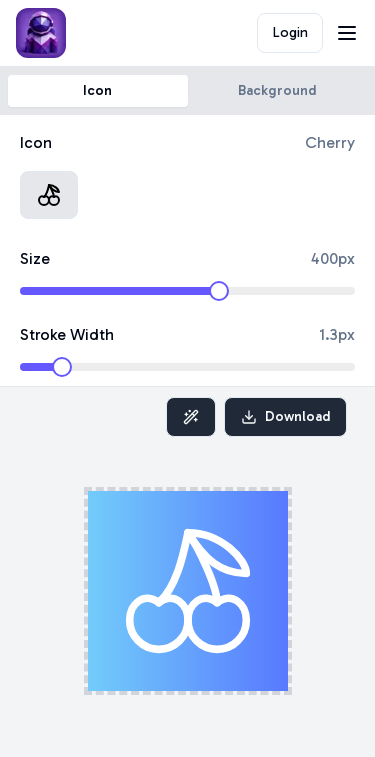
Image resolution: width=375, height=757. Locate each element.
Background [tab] (277, 90)
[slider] (219, 291)
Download (285, 416)
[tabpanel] (187, 251)
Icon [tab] (97, 90)
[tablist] (187, 91)
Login (290, 32)
